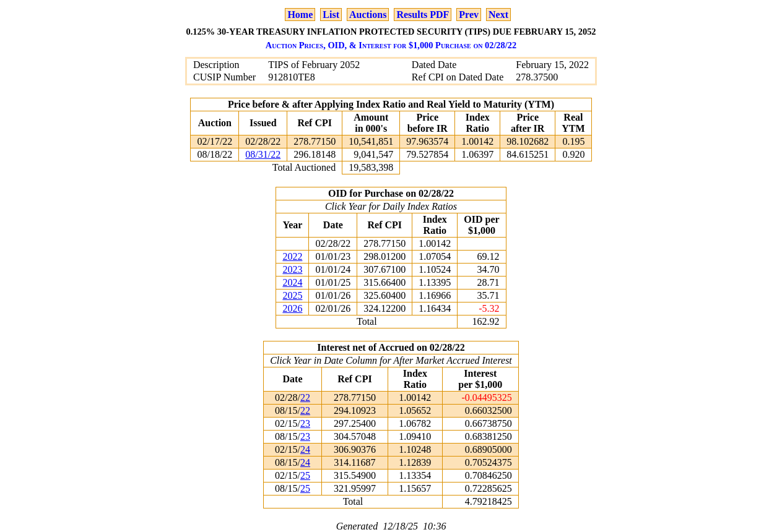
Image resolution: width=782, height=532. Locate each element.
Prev (469, 15)
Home (300, 15)
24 (305, 449)
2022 (292, 256)
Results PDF (423, 15)
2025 (292, 295)
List (331, 15)
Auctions (368, 15)
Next (498, 15)
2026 (292, 308)
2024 (292, 282)
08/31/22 (263, 154)
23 (305, 423)
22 (305, 397)
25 (305, 475)
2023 (292, 269)
